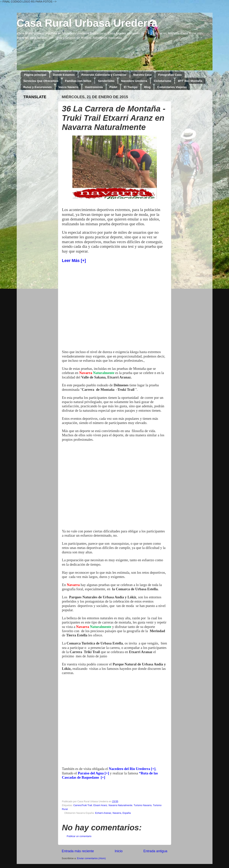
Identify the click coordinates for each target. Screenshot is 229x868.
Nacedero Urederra (134, 81)
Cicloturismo (163, 81)
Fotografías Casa (170, 75)
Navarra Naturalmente (121, 805)
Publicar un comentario (79, 836)
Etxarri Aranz (100, 805)
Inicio (119, 851)
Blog (147, 87)
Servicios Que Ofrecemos (41, 81)
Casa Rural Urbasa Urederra (87, 23)
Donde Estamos (64, 75)
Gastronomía (94, 87)
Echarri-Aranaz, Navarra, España (113, 813)
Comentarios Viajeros (172, 87)
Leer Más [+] (74, 261)
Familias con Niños (78, 81)
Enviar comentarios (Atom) (91, 858)
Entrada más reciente (78, 851)
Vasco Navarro (68, 87)
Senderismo (106, 81)
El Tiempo (131, 87)
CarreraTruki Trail (83, 805)
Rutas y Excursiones (38, 87)
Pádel (113, 87)
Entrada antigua (155, 851)
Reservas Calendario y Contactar (104, 75)
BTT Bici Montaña (190, 81)
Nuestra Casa (142, 75)
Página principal (35, 75)
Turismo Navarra (143, 805)
